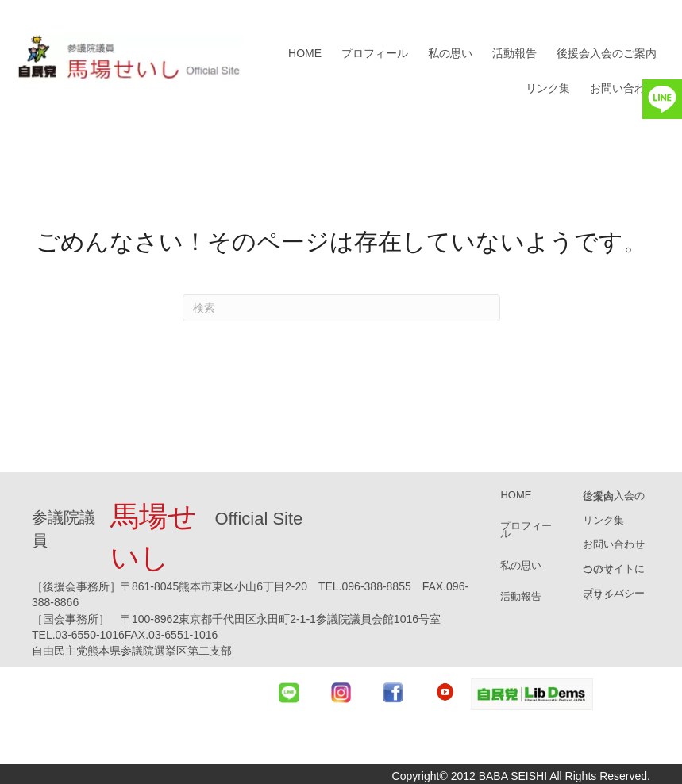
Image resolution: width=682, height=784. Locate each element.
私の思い (450, 53)
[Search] (341, 308)
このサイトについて (614, 569)
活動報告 (514, 53)
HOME (305, 53)
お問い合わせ (623, 88)
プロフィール (375, 53)
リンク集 (548, 88)
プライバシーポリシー (614, 594)
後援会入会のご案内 (607, 53)
